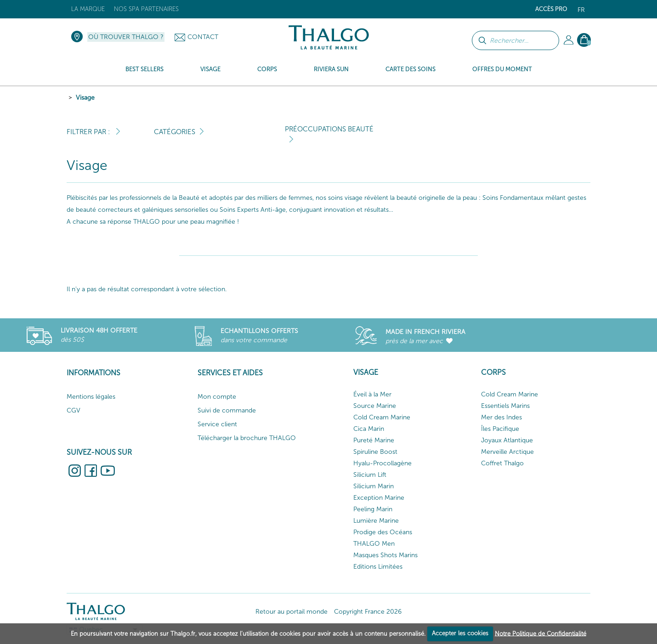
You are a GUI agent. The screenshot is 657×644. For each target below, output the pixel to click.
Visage (85, 98)
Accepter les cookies (460, 633)
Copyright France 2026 (368, 612)
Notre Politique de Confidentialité (541, 633)
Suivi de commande (227, 410)
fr (581, 10)
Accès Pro (551, 9)
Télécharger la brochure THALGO (247, 438)
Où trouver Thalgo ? (126, 37)
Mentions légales (91, 397)
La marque (88, 9)
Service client (217, 424)
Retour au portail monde (292, 612)
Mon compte (217, 397)
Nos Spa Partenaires (146, 9)
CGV (74, 410)
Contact (203, 37)
